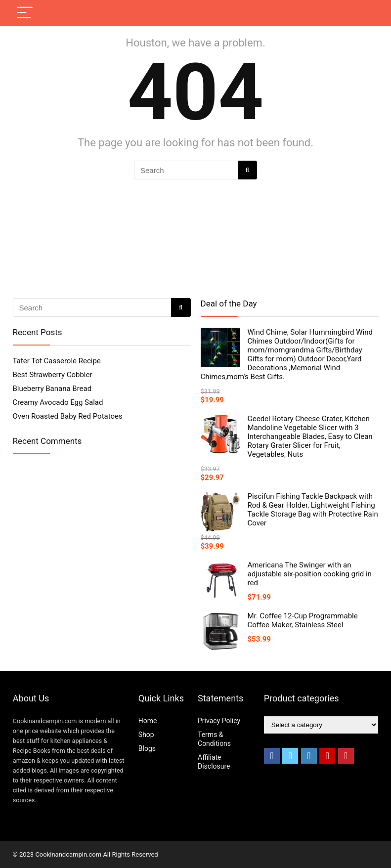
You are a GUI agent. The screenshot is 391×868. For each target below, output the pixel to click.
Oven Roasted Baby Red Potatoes (68, 416)
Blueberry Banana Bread (52, 389)
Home (148, 721)
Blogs (147, 748)
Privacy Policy (219, 721)
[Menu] (25, 13)
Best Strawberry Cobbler (53, 375)
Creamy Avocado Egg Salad (58, 402)
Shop (146, 735)
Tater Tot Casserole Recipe (57, 361)
